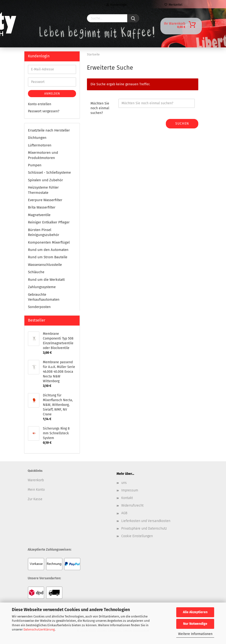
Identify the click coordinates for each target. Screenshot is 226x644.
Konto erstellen (40, 104)
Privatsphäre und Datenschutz (144, 528)
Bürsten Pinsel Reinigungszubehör (44, 232)
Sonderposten (39, 307)
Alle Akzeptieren (195, 612)
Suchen (182, 124)
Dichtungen (37, 138)
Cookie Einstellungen (137, 536)
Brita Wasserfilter (42, 207)
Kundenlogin (117, 5)
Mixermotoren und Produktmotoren (43, 155)
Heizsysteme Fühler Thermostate (43, 190)
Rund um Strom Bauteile (48, 257)
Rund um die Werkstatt (46, 280)
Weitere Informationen (195, 634)
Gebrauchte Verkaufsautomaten (44, 297)
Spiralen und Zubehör (45, 180)
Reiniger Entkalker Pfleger (49, 222)
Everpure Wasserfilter (45, 200)
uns (124, 483)
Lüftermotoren (40, 145)
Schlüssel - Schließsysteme (49, 172)
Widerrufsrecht (132, 506)
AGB (124, 513)
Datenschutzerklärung (39, 629)
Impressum (130, 490)
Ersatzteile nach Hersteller (49, 130)
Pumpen (35, 165)
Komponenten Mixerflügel (49, 242)
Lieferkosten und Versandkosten (146, 521)
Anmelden (52, 94)
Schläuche (36, 272)
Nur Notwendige (195, 624)
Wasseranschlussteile (45, 265)
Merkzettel (173, 5)
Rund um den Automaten (48, 250)
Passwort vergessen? (44, 111)
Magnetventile (39, 215)
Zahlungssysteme (42, 287)
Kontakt (127, 498)
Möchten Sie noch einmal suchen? (100, 108)
